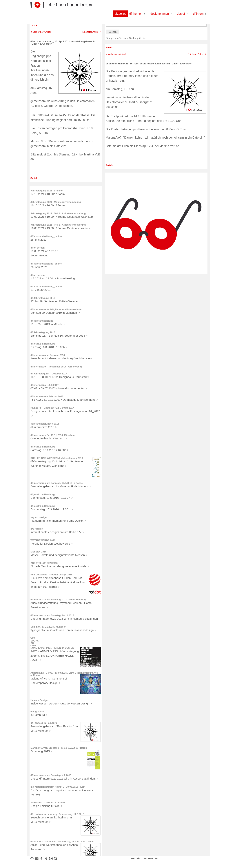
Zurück (34, 25)
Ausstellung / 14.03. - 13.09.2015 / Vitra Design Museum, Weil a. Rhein (65, 674)
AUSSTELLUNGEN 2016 (44, 563)
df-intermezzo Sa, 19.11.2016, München (53, 435)
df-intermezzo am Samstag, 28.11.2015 (52, 615)
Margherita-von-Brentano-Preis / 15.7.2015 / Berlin (59, 748)
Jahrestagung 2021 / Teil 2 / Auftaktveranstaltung (58, 213)
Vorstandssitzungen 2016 (45, 424)
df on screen (38, 248)
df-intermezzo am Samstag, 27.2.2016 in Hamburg (59, 600)
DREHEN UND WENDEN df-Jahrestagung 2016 (57, 458)
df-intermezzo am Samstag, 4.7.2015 (51, 775)
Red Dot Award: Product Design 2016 (51, 575)
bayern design (39, 517)
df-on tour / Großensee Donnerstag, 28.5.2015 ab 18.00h (62, 841)
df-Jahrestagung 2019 (43, 298)
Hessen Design (39, 700)
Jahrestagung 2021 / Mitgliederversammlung (56, 202)
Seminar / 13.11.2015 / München (48, 627)
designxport (37, 712)
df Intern (198, 14)
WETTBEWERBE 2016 (43, 540)
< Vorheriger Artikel (41, 32)
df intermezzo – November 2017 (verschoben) (56, 367)
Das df (181, 14)
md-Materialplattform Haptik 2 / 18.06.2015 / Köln (58, 787)
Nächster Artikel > (92, 32)
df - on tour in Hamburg (44, 723)
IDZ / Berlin (37, 529)
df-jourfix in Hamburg (43, 344)
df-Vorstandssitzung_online (46, 236)
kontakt (135, 858)
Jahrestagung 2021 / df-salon (47, 191)
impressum (151, 858)
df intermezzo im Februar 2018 (48, 355)
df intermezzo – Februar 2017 (47, 396)
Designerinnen (160, 14)
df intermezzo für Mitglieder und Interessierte (56, 309)
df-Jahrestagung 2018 (43, 332)
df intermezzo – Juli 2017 (44, 385)
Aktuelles (120, 14)
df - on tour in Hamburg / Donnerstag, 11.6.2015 (57, 814)
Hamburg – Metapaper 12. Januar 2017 (52, 408)
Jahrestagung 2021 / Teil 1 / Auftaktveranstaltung (58, 225)
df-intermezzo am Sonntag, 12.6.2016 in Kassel (57, 483)
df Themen (136, 14)
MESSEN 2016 (38, 552)
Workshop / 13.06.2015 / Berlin (48, 803)
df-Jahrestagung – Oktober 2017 (49, 374)
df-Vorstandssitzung (42, 321)
